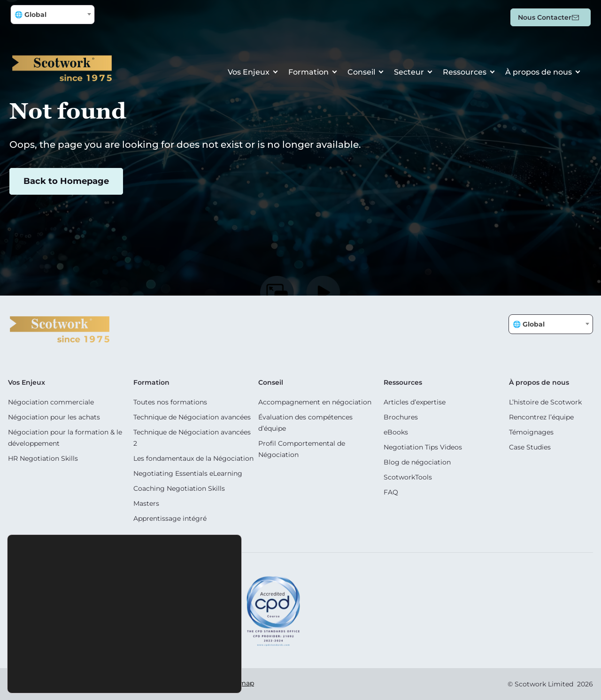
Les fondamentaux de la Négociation (193, 458)
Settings (177, 673)
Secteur (409, 72)
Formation (308, 72)
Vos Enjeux (249, 72)
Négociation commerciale (51, 402)
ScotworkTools (408, 477)
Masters (146, 503)
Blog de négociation (417, 462)
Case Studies (530, 447)
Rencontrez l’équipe (541, 417)
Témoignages (531, 432)
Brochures (401, 417)
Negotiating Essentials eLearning (188, 473)
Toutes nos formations (170, 402)
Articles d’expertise (415, 402)
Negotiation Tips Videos (423, 447)
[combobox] (53, 15)
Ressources (465, 72)
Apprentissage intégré (170, 518)
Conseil (361, 72)
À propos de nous (539, 72)
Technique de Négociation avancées (192, 417)
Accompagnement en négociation (315, 402)
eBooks (396, 432)
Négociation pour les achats (54, 417)
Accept (72, 673)
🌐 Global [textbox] (31, 15)
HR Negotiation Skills (43, 458)
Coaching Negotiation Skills (179, 488)
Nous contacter (545, 17)
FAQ (391, 492)
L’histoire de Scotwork (545, 402)
